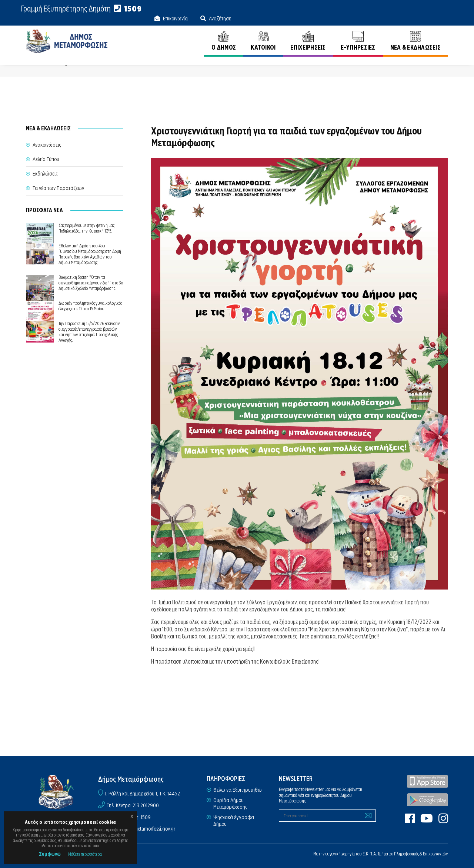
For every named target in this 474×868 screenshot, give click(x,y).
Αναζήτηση (436, 9)
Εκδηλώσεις (45, 174)
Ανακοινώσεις (434, 63)
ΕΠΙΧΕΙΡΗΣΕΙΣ (308, 32)
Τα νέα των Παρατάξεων (58, 188)
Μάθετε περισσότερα (85, 854)
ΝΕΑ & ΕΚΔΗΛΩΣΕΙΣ (415, 32)
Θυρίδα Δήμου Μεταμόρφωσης (230, 804)
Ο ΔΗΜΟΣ (224, 32)
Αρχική (401, 63)
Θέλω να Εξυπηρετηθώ (238, 790)
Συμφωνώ (50, 854)
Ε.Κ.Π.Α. (370, 854)
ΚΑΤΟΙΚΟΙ (263, 32)
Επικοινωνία (391, 9)
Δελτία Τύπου (46, 159)
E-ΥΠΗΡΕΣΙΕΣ (358, 32)
